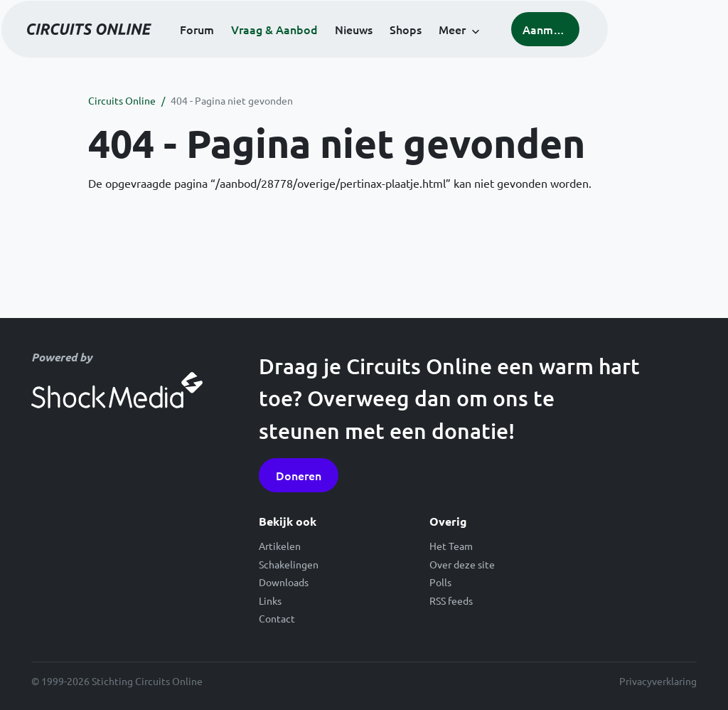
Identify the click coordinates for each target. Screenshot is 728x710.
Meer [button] (511, 50)
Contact (277, 618)
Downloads (284, 582)
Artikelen (280, 546)
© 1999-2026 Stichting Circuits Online (117, 681)
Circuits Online (122, 100)
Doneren (299, 475)
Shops (465, 50)
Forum (256, 50)
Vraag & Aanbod (333, 50)
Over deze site (462, 564)
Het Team (451, 546)
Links (270, 600)
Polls (440, 582)
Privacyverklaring (658, 681)
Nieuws (413, 50)
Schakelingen (289, 564)
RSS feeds (451, 600)
